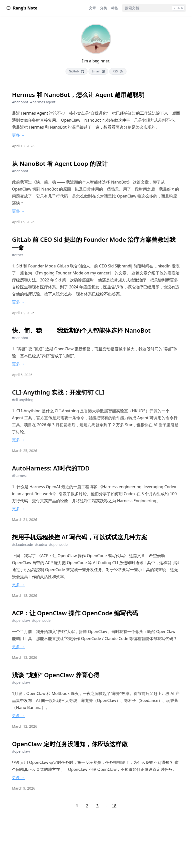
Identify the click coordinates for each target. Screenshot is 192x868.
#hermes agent (43, 102)
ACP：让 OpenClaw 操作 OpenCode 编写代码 (75, 613)
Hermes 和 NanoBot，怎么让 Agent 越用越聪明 (78, 95)
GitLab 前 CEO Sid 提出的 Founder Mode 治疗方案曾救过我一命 (94, 243)
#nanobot (20, 102)
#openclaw (21, 620)
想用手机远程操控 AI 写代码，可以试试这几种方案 (80, 537)
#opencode (58, 544)
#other (18, 255)
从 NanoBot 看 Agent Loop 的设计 (60, 164)
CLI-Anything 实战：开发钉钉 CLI (58, 392)
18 (114, 806)
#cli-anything (23, 400)
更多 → (18, 135)
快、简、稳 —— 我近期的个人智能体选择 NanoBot (81, 330)
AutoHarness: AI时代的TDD (51, 468)
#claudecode (22, 544)
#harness (20, 476)
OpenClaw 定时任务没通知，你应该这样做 (70, 744)
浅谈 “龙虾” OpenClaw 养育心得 (56, 675)
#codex (41, 544)
